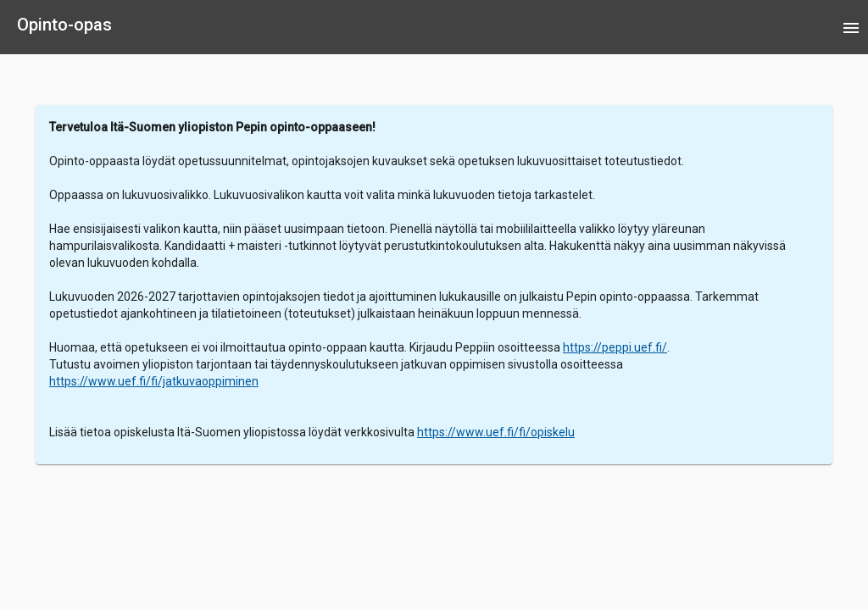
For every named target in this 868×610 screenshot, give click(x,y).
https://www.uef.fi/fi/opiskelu (496, 432)
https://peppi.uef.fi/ (615, 347)
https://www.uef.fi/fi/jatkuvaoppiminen (154, 381)
